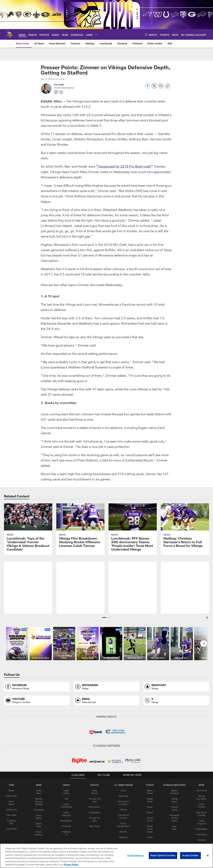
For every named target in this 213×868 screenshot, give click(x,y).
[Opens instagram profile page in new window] (107, 687)
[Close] (208, 856)
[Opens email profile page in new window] (107, 700)
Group (150, 807)
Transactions (11, 809)
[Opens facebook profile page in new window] (37, 687)
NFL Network (66, 820)
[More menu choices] (97, 35)
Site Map (202, 840)
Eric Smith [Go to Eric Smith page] (59, 85)
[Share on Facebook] (148, 88)
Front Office (11, 828)
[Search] (146, 34)
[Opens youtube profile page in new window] (37, 700)
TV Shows (66, 826)
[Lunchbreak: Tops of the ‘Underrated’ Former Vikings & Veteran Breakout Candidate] (28, 529)
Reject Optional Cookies (163, 855)
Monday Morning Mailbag (39, 801)
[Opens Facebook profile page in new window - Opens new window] (56, 92)
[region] (106, 856)
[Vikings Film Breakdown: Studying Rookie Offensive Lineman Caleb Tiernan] (80, 527)
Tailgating (123, 837)
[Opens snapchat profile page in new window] (176, 687)
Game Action (94, 807)
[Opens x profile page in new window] (176, 700)
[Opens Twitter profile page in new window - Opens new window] (61, 92)
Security (123, 831)
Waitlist (150, 812)
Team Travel (94, 826)
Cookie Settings (135, 855)
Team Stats (11, 815)
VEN (66, 798)
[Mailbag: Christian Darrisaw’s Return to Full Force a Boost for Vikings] (185, 527)
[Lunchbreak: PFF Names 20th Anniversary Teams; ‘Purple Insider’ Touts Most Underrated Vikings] (133, 529)
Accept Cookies (190, 855)
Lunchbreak (39, 810)
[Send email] (161, 88)
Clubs (150, 837)
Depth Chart (11, 796)
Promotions (202, 834)
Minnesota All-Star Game (174, 818)
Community (202, 790)
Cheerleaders (94, 812)
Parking (123, 809)
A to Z (123, 790)
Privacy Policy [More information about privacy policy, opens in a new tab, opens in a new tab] (71, 865)
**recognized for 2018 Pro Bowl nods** (125, 166)
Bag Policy (123, 796)
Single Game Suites (150, 829)
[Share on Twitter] (154, 88)
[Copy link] (168, 86)
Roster (11, 790)
